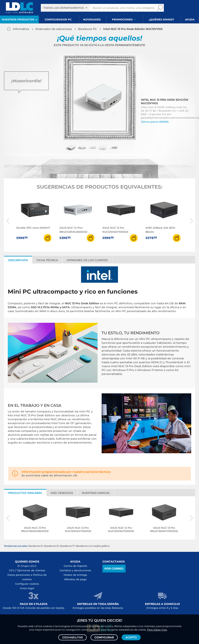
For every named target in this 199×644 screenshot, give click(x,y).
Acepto (131, 637)
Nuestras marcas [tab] (96, 493)
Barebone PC (87, 29)
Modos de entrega (75, 575)
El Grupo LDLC (27, 566)
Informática (21, 29)
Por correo (114, 569)
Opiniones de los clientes (87, 260)
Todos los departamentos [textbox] (64, 8)
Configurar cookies (27, 584)
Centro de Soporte (75, 566)
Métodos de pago (75, 579)
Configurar (104, 637)
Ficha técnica (47, 260)
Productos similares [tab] (25, 493)
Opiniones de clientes (31, 570)
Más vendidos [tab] (62, 493)
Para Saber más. (157, 630)
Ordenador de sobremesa (54, 29)
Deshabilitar (72, 637)
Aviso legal (27, 588)
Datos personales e (20, 575)
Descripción (18, 260)
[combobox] (65, 8)
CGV (12, 570)
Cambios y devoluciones (75, 570)
